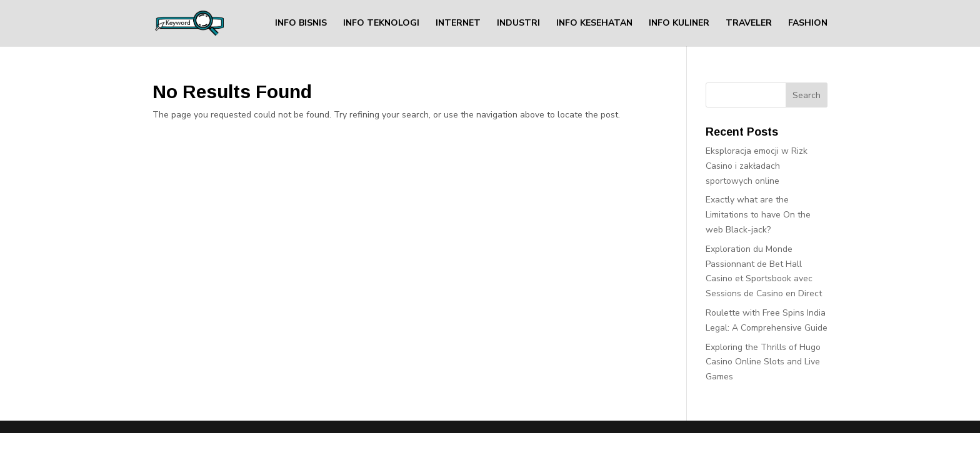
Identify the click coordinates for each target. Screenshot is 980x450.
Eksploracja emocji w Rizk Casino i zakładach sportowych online (757, 166)
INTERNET (458, 24)
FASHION (808, 24)
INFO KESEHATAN (594, 24)
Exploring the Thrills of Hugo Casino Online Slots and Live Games (763, 362)
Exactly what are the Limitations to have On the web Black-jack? (758, 215)
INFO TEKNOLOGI (381, 24)
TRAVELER (749, 24)
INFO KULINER (679, 24)
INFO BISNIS (301, 24)
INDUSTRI (518, 24)
